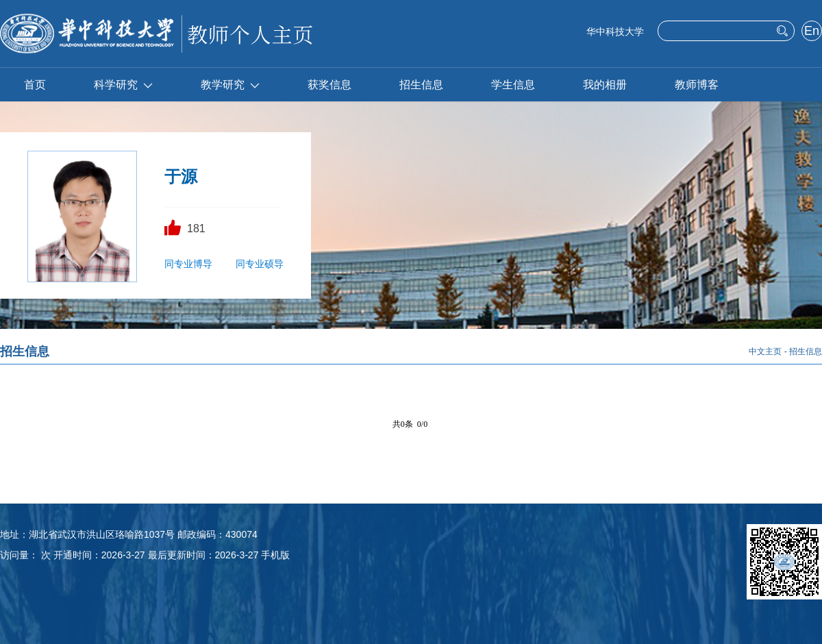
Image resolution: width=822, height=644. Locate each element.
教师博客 (697, 85)
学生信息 (513, 85)
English (811, 32)
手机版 (275, 555)
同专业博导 (188, 264)
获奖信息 (329, 85)
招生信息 (421, 85)
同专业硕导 (260, 264)
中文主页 (765, 351)
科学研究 (123, 85)
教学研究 (230, 85)
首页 (35, 85)
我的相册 (605, 85)
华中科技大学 (615, 32)
